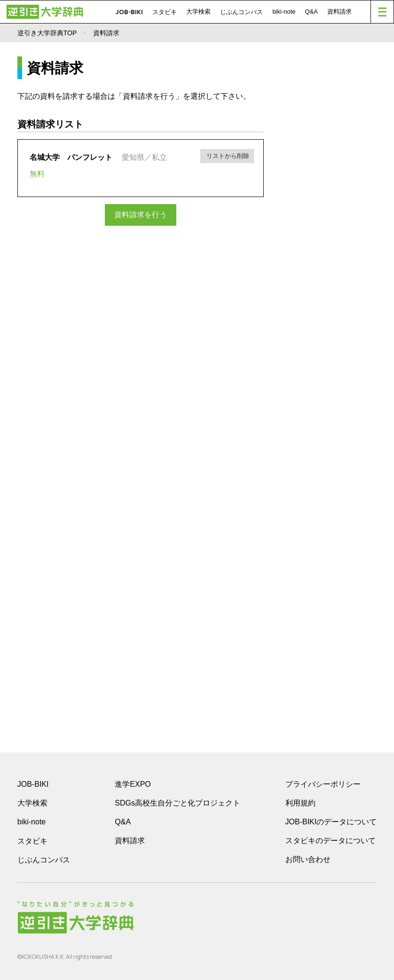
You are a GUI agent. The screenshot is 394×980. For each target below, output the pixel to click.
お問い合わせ (308, 859)
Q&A (311, 12)
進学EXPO (133, 784)
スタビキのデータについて (331, 841)
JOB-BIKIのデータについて (331, 822)
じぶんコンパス (241, 12)
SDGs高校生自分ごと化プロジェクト (177, 803)
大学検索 (198, 12)
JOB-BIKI (129, 12)
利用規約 (300, 803)
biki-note (284, 12)
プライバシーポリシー (323, 784)
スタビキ (165, 12)
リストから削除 (227, 156)
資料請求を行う (141, 215)
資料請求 (339, 12)
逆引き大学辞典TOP (47, 33)
